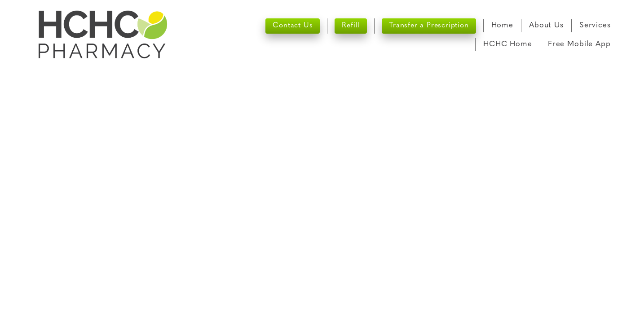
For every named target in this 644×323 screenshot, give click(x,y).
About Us (546, 25)
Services (595, 25)
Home (502, 25)
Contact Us (293, 26)
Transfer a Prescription (429, 26)
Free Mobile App (579, 44)
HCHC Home (508, 44)
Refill (351, 26)
